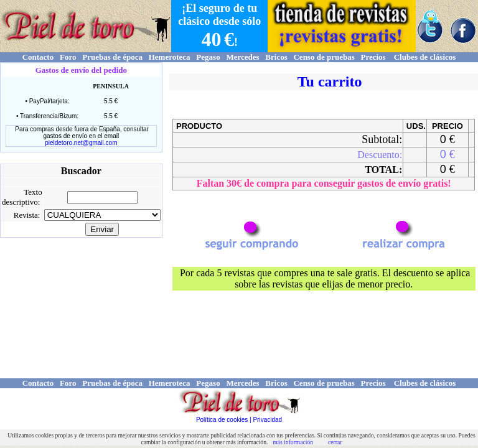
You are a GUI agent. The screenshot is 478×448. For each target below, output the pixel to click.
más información (293, 442)
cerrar (335, 442)
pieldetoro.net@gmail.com (81, 143)
